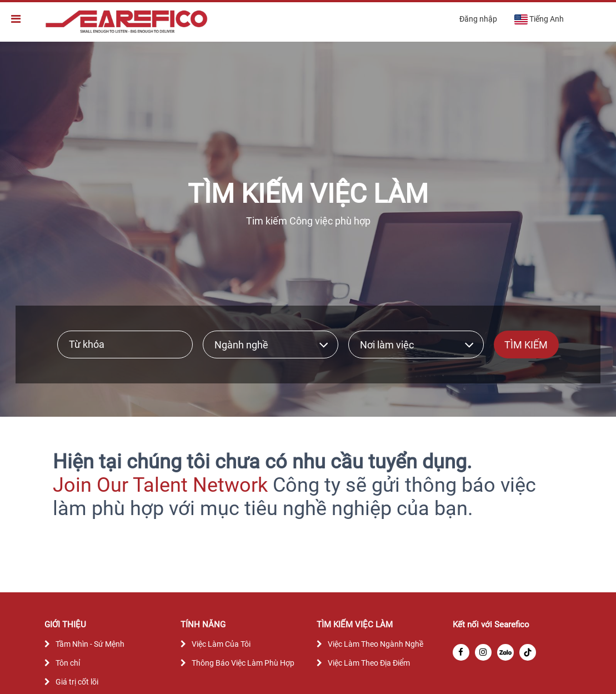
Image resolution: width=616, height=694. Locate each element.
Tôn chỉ (68, 663)
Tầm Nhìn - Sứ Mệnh (90, 644)
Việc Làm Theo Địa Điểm (369, 663)
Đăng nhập (478, 19)
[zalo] (505, 652)
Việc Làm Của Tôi (221, 644)
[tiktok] (528, 652)
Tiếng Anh (539, 19)
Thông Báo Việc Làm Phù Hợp (243, 663)
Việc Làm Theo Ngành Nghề (375, 644)
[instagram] (483, 652)
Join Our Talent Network (160, 485)
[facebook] (461, 652)
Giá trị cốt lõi (77, 682)
